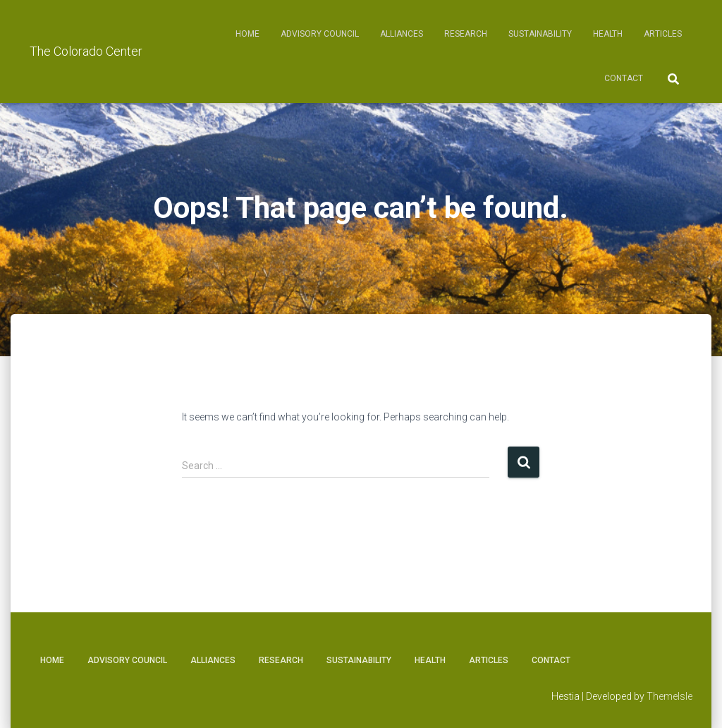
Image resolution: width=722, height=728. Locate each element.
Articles (663, 34)
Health (608, 34)
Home (247, 34)
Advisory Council (320, 34)
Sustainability (540, 34)
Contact (624, 78)
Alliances (402, 34)
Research (466, 34)
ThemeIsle (669, 696)
